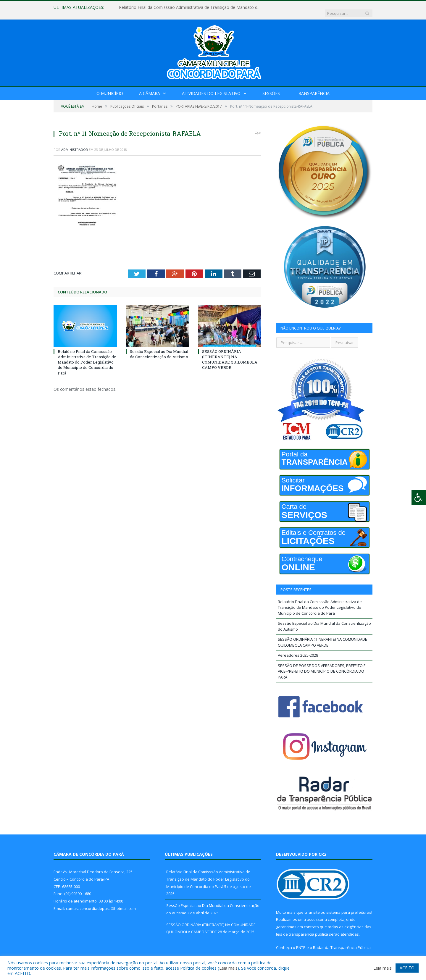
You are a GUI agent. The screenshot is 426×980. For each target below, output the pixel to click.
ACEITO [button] (407, 968)
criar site (312, 906)
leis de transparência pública (302, 928)
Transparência (313, 87)
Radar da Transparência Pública (342, 942)
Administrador (75, 144)
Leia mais (228, 968)
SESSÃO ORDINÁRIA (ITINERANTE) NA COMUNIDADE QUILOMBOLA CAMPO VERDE (230, 353)
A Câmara (150, 87)
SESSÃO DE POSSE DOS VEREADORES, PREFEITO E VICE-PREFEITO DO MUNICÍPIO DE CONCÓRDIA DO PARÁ (322, 665)
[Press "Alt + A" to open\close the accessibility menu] (419, 498)
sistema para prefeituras (349, 906)
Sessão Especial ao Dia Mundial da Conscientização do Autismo (159, 348)
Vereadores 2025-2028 (298, 649)
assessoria (317, 913)
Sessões (271, 87)
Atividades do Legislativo (211, 87)
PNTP (301, 942)
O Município (110, 87)
